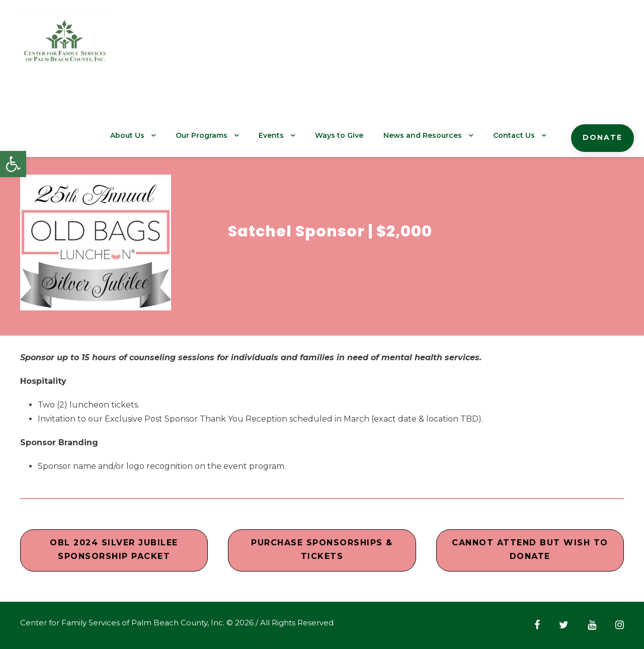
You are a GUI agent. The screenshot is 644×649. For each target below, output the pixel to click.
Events (280, 135)
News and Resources (428, 135)
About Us (138, 135)
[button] (13, 164)
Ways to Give (347, 135)
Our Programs (212, 135)
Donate (603, 137)
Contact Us (517, 135)
